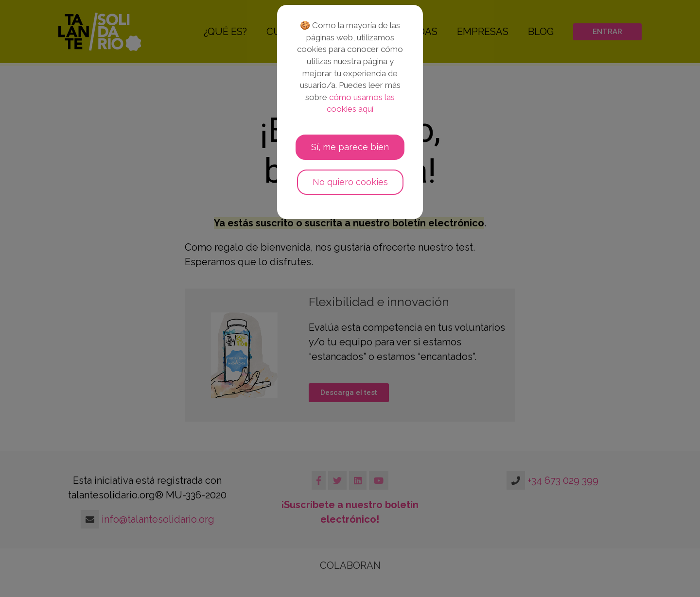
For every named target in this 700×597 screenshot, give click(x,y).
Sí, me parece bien (350, 147)
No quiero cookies (350, 182)
